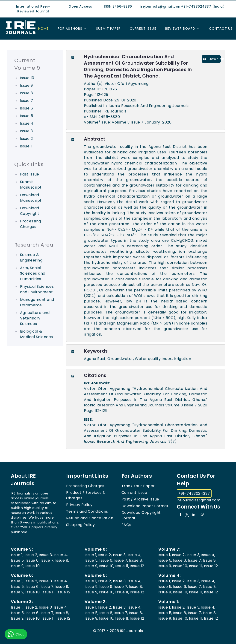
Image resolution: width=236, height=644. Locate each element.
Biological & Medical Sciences (37, 334)
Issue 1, (17, 555)
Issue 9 (26, 85)
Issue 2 (26, 139)
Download (212, 59)
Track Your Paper (138, 486)
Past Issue (30, 174)
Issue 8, (62, 560)
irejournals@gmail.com (199, 500)
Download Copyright (30, 211)
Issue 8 (27, 93)
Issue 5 (27, 116)
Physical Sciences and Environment (37, 289)
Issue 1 (26, 146)
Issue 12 (137, 566)
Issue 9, (18, 566)
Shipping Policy (80, 525)
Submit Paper (108, 29)
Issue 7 (27, 101)
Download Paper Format (145, 506)
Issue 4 (27, 123)
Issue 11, (122, 566)
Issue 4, (61, 555)
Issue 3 (26, 131)
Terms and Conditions (87, 511)
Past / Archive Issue (140, 499)
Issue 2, (31, 555)
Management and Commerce (37, 302)
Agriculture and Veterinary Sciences (35, 318)
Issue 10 (27, 78)
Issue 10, (107, 566)
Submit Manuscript (31, 185)
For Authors (70, 29)
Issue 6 (27, 108)
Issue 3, (46, 555)
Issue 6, (32, 560)
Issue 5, (18, 560)
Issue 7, (47, 560)
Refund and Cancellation (90, 518)
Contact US (221, 29)
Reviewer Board (180, 29)
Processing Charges (31, 224)
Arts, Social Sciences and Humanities (33, 273)
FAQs (126, 525)
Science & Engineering (31, 257)
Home (43, 29)
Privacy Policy (79, 505)
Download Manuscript (31, 198)
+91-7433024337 (194, 493)
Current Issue (143, 29)
